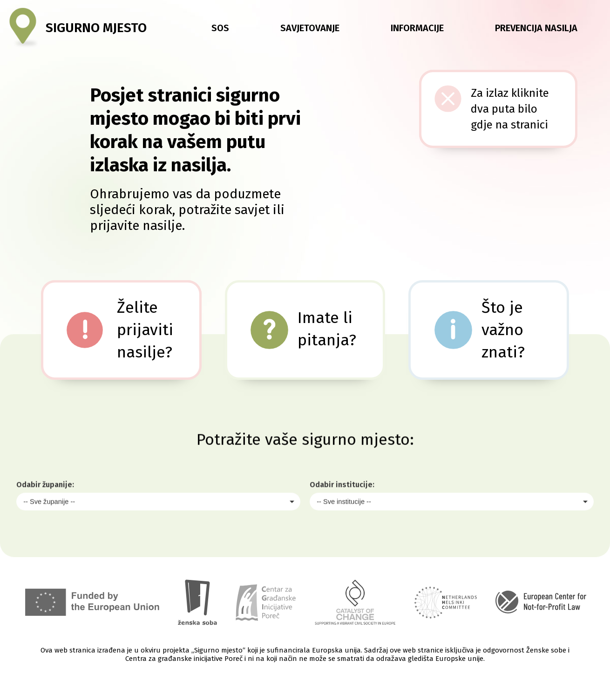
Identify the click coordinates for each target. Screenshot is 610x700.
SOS (220, 28)
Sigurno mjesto (96, 28)
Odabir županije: (45, 515)
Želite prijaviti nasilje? (145, 330)
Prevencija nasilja (536, 28)
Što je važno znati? (503, 330)
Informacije (417, 28)
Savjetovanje (310, 28)
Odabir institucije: (342, 515)
